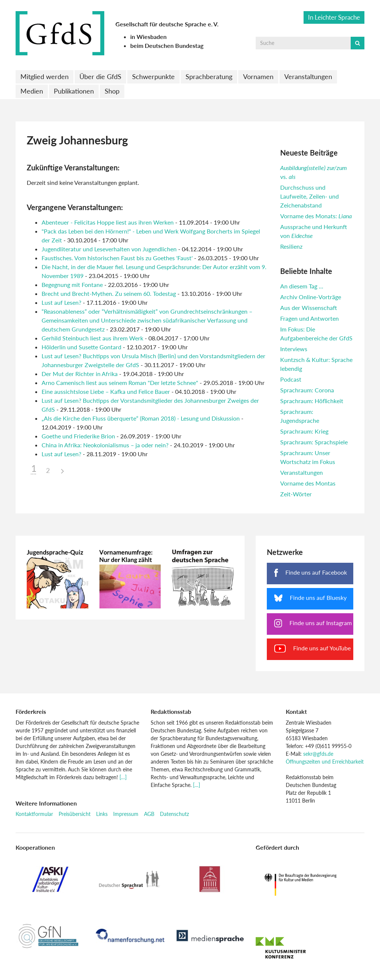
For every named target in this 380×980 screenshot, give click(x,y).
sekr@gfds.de (318, 754)
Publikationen (74, 91)
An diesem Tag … (302, 286)
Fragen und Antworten (309, 318)
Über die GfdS (100, 76)
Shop (112, 91)
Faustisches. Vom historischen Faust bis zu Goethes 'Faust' (117, 258)
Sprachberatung (209, 76)
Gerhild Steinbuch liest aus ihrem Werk (92, 338)
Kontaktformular (34, 814)
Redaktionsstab (171, 711)
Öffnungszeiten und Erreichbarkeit (325, 762)
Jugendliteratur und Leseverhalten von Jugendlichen (109, 249)
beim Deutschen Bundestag (167, 45)
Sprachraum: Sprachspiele (314, 442)
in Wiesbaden (148, 37)
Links (102, 814)
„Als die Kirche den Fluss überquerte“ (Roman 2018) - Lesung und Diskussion (141, 418)
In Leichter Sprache (334, 17)
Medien (32, 91)
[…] (123, 777)
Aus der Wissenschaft (309, 308)
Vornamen (258, 76)
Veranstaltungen (308, 76)
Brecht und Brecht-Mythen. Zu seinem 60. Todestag (109, 293)
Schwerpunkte (153, 76)
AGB (149, 814)
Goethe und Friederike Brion (78, 436)
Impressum (126, 814)
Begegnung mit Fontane (72, 285)
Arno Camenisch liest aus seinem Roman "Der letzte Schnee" (120, 383)
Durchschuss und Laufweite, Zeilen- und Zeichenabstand (309, 196)
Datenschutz (174, 814)
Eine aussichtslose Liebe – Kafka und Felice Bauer (106, 391)
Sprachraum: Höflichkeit (312, 401)
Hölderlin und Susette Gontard (81, 347)
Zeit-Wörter (296, 494)
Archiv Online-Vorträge (311, 297)
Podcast (291, 379)
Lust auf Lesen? (61, 302)
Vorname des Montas (308, 483)
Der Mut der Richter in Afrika (80, 374)
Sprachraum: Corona (307, 390)
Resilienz (291, 246)
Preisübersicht (75, 814)
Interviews (294, 349)
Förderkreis (31, 711)
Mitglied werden (45, 76)
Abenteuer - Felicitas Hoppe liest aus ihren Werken (108, 222)
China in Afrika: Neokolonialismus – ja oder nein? (105, 445)
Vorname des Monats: (316, 216)
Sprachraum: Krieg (304, 431)
